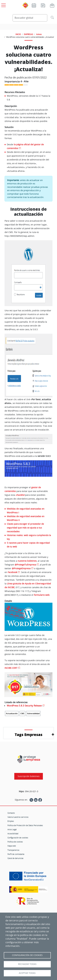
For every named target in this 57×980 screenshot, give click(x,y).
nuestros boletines (27, 561)
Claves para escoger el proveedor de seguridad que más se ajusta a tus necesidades (25, 528)
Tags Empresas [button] (29, 735)
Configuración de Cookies (27, 955)
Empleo (11, 821)
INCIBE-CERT (11, 668)
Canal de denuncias (15, 858)
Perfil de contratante (16, 854)
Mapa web (12, 846)
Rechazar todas (27, 964)
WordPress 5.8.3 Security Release (24, 706)
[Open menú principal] (3, 5)
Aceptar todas (27, 973)
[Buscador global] (30, 18)
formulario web (42, 595)
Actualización (12, 713)
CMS (22, 713)
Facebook (12, 572)
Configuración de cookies (18, 838)
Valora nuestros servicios (18, 817)
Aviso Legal (12, 829)
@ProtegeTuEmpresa (25, 565)
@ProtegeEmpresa (21, 568)
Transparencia (13, 850)
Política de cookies (15, 842)
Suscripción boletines (29, 776)
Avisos (39, 34)
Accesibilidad (13, 834)
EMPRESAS (28, 34)
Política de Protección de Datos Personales (25, 825)
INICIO (18, 34)
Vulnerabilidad (33, 713)
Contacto (11, 813)
